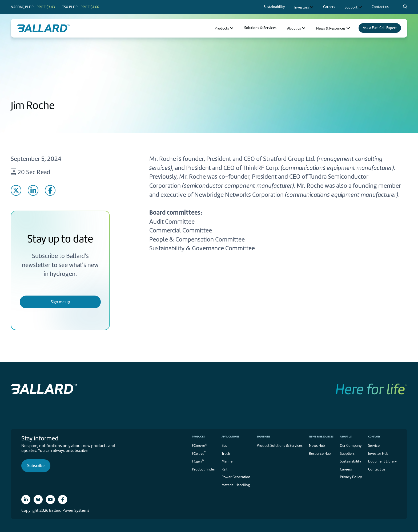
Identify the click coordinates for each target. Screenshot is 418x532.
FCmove (200, 445)
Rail (224, 469)
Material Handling (236, 485)
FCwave (199, 453)
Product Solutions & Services (280, 446)
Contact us (377, 469)
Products (198, 437)
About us (346, 437)
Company (374, 437)
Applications (230, 437)
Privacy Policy (351, 477)
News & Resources (321, 437)
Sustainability (350, 461)
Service (374, 446)
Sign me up (60, 302)
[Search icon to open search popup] (405, 7)
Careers (346, 469)
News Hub (317, 446)
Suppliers (347, 454)
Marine (227, 461)
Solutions (264, 437)
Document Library (382, 461)
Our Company (351, 446)
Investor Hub (378, 454)
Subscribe (36, 466)
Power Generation (236, 477)
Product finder (204, 469)
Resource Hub (320, 454)
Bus (224, 446)
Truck (226, 454)
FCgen (198, 461)
